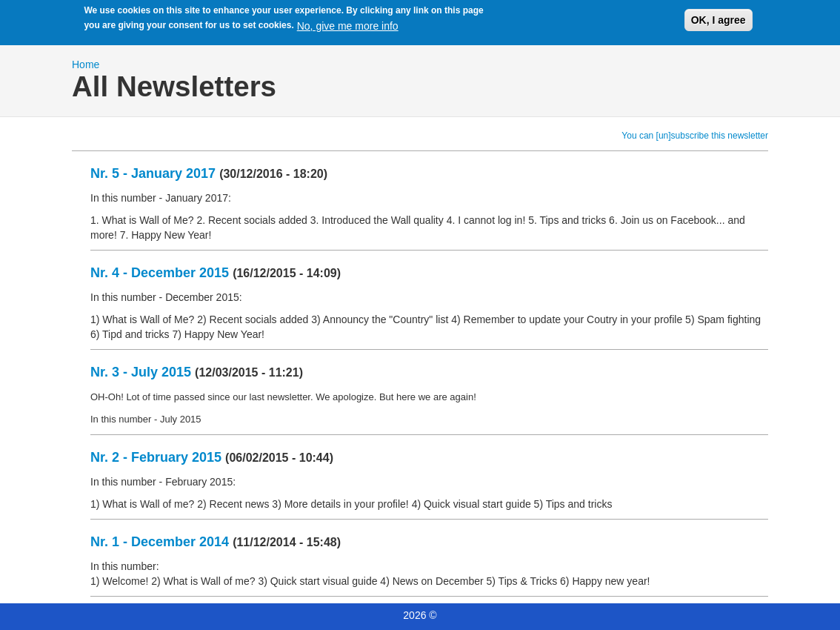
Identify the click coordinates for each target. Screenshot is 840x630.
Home (86, 64)
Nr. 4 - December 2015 (160, 273)
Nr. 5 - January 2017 (153, 173)
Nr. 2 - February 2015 (156, 457)
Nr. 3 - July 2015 (141, 372)
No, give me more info (348, 23)
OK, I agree (719, 18)
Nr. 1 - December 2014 (160, 542)
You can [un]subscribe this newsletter (695, 136)
